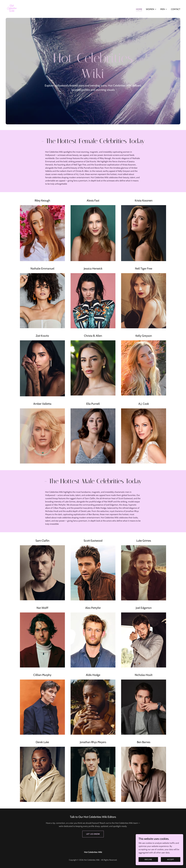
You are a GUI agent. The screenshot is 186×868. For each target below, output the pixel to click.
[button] (151, 9)
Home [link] (139, 9)
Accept (171, 859)
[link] (12, 9)
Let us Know (93, 834)
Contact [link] (176, 9)
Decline (148, 859)
